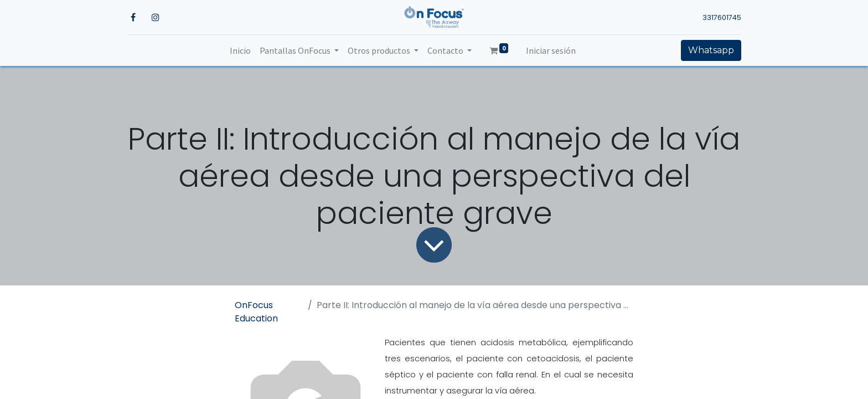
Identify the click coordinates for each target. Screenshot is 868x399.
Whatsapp (711, 50)
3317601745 (722, 17)
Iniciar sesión (551, 50)
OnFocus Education (256, 312)
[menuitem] (240, 50)
